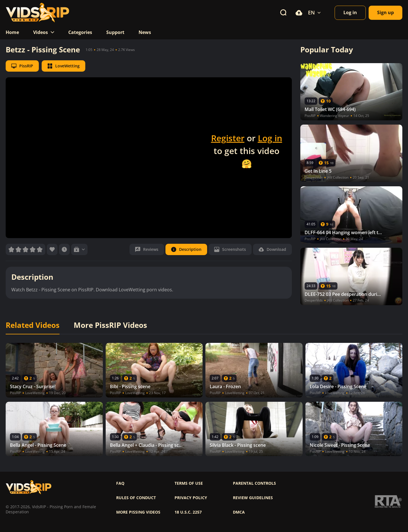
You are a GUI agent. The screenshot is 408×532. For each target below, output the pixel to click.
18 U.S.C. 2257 (188, 512)
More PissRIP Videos (110, 325)
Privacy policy (191, 498)
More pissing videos (138, 512)
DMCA (239, 512)
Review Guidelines (253, 498)
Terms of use (189, 483)
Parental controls (254, 483)
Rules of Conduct (136, 498)
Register (228, 138)
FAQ (120, 483)
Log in (270, 138)
